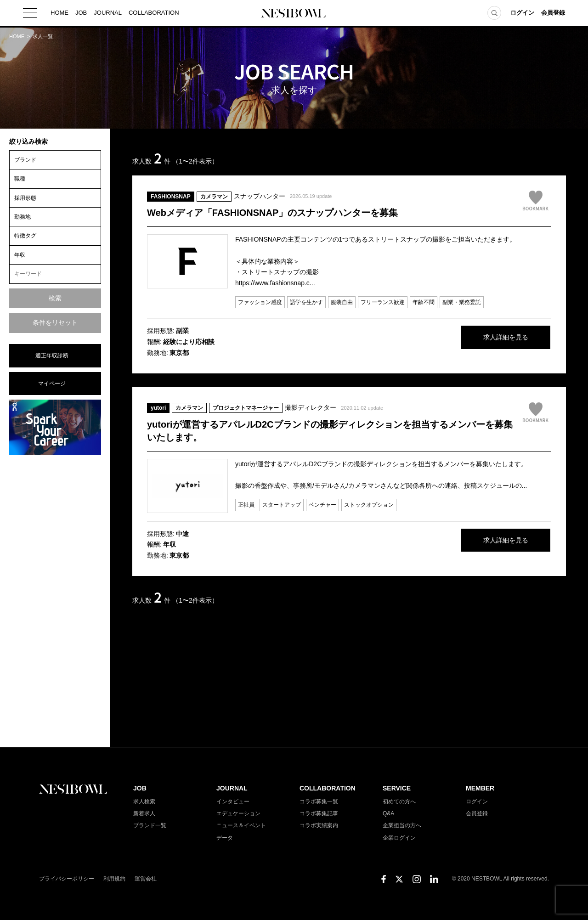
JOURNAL (108, 14)
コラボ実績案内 (319, 825)
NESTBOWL (294, 14)
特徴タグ (25, 236)
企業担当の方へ (402, 825)
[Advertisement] (55, 600)
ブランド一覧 (150, 825)
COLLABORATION (154, 14)
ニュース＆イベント (241, 825)
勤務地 (23, 217)
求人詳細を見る (482, 338)
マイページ (52, 384)
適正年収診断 (52, 356)
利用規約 (114, 879)
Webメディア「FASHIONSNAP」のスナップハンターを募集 (272, 213)
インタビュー (233, 801)
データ (225, 838)
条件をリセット (55, 322)
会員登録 (553, 14)
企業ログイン (399, 838)
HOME (59, 14)
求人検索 (144, 801)
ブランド (25, 160)
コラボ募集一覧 (319, 801)
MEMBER (480, 788)
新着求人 (144, 813)
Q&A (388, 813)
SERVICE (397, 788)
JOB (81, 14)
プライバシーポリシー (67, 879)
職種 (20, 179)
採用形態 (25, 198)
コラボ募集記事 (319, 813)
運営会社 (146, 879)
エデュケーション (238, 813)
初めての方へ (399, 801)
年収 (20, 255)
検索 (55, 298)
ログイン (522, 14)
